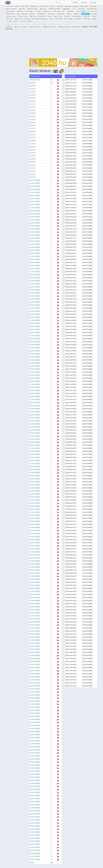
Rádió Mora (33, 16)
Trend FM (16, 21)
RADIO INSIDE (10, 14)
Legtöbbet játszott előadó (49, 27)
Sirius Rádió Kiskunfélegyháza (39, 19)
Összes (32, 862)
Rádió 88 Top (44, 6)
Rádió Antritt (68, 6)
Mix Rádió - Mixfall (11, 16)
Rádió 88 (17, 6)
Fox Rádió (38, 11)
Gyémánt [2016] (35, 80)
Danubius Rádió (10, 11)
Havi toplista (24, 27)
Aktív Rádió (52, 6)
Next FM (49, 16)
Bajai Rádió (76, 6)
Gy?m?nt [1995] (35, 180)
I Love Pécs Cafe (92, 11)
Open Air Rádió (58, 16)
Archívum (84, 3)
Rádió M (69, 14)
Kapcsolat (93, 3)
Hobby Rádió (70, 11)
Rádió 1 (95, 16)
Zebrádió (29, 21)
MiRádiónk (77, 14)
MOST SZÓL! (10, 6)
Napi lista (17, 27)
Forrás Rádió (30, 11)
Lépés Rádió (51, 14)
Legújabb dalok (76, 27)
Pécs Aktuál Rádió (76, 16)
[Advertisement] (63, 45)
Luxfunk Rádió (60, 14)
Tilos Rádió (9, 21)
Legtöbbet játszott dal (35, 27)
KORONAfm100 (41, 14)
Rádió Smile (59, 19)
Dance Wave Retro (92, 9)
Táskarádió (94, 19)
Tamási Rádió (86, 19)
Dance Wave (81, 9)
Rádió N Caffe (18, 19)
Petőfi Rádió (41, 16)
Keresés (75, 2)
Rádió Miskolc (86, 14)
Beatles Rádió (93, 6)
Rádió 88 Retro (35, 6)
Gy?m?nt (33, 86)
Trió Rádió (23, 21)
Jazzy (18, 14)
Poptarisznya (87, 16)
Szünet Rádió (77, 19)
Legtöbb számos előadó (64, 27)
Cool (74, 9)
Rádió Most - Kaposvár (28, 14)
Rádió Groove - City (59, 11)
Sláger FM (52, 19)
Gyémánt (33, 83)
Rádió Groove (47, 11)
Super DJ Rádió (68, 19)
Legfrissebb (9, 27)
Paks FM (67, 16)
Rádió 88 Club (25, 6)
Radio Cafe (43, 9)
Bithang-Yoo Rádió (33, 9)
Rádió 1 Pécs (10, 19)
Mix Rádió (94, 14)
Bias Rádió (22, 9)
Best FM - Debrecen (11, 9)
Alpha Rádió (60, 6)
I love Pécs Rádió (81, 11)
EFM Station (20, 11)
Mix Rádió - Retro (23, 16)
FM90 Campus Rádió (54, 9)
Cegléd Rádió (66, 9)
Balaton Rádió (84, 6)
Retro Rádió (27, 19)
